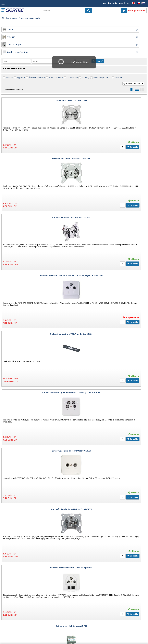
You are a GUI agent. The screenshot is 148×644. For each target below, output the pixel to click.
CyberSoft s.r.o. (140, 636)
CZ (138, 3)
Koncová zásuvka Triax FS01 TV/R (37, 85)
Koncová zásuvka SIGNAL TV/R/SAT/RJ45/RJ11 (37, 319)
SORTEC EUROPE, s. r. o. (23, 10)
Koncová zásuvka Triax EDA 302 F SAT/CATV (111, 260)
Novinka (10, 63)
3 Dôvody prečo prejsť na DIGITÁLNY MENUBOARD (26, 578)
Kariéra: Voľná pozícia (13, 570)
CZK (128, 3)
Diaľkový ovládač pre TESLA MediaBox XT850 (37, 202)
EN (133, 3)
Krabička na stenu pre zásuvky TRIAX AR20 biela (37, 377)
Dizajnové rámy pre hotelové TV (18, 586)
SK (143, 3)
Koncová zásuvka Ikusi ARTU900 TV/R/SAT (37, 260)
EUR (121, 3)
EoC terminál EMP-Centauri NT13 (111, 319)
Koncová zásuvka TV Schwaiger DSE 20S (37, 144)
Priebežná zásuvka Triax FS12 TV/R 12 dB (111, 85)
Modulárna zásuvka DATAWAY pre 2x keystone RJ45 (111, 436)
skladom (119, 63)
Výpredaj (21, 63)
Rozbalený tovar (101, 63)
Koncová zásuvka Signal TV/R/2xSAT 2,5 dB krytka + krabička (111, 202)
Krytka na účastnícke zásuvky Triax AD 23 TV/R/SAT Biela (111, 377)
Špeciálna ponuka (37, 63)
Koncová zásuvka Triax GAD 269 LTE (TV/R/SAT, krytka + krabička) (111, 144)
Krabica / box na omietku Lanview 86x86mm (37, 494)
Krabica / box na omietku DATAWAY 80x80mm (37, 436)
